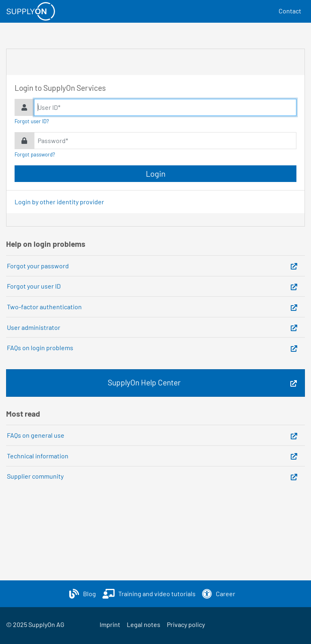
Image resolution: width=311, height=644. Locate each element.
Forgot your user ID (34, 286)
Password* (53, 140)
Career (226, 594)
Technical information (38, 456)
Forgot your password (38, 266)
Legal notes (144, 624)
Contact (290, 11)
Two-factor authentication (44, 307)
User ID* (49, 107)
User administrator (34, 327)
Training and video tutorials (157, 594)
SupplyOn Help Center (144, 382)
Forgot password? (35, 154)
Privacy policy (186, 624)
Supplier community (35, 476)
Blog (89, 594)
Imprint (110, 624)
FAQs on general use (36, 435)
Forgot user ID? (32, 121)
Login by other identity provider (59, 202)
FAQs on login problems (40, 348)
